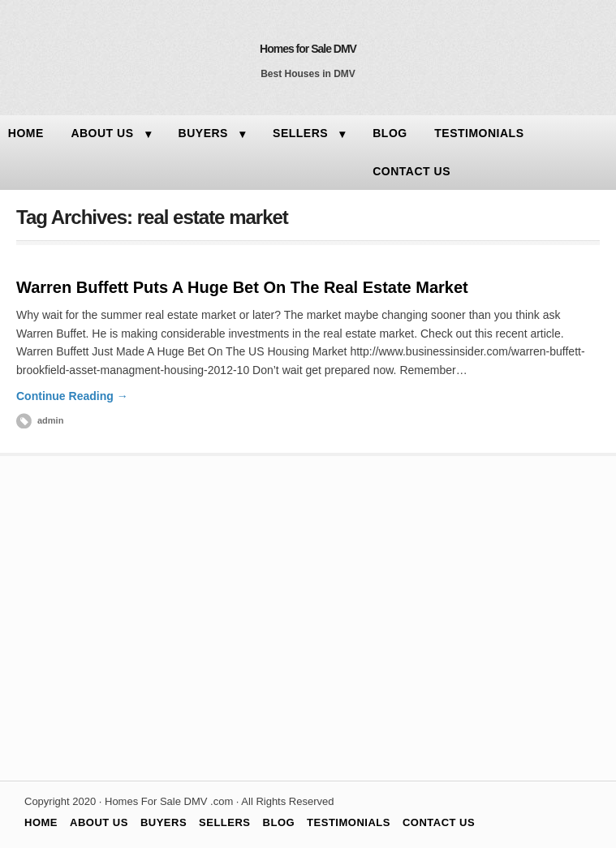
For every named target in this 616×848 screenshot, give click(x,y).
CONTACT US (411, 171)
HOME (41, 822)
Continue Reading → (72, 396)
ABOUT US (102, 133)
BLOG (390, 133)
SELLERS (300, 133)
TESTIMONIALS (479, 133)
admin (50, 420)
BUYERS (203, 133)
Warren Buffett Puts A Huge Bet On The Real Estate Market (242, 287)
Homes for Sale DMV (308, 49)
